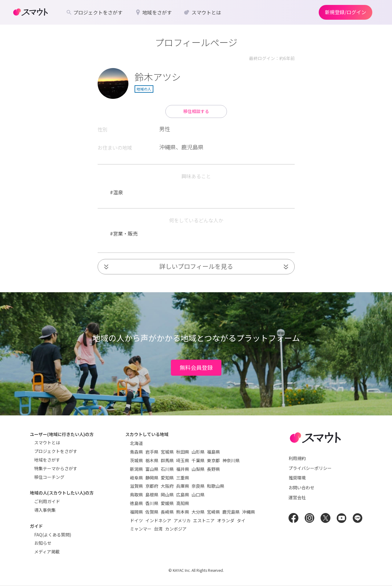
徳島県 (136, 503)
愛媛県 (167, 503)
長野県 (213, 469)
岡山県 (167, 495)
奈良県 (198, 486)
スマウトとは (47, 443)
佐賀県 (152, 512)
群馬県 (167, 460)
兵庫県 (183, 486)
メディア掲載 (47, 552)
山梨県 (198, 469)
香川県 (152, 503)
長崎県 (167, 512)
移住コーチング (49, 477)
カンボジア (176, 529)
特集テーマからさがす (56, 468)
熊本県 (183, 512)
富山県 (152, 469)
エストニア (204, 520)
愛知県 (167, 478)
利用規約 (297, 458)
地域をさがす (47, 460)
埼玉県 (183, 460)
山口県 (198, 495)
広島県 (183, 495)
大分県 (198, 512)
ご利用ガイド (47, 501)
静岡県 (152, 478)
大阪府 (167, 486)
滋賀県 (136, 486)
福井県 (183, 469)
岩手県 (152, 452)
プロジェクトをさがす (56, 451)
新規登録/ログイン (346, 12)
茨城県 (136, 460)
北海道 (136, 443)
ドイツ (136, 520)
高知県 (183, 503)
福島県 (213, 452)
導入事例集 (45, 510)
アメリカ (182, 520)
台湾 (158, 529)
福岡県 (136, 512)
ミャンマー (141, 529)
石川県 (167, 469)
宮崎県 (213, 512)
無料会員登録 (196, 367)
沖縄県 (249, 512)
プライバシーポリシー (310, 468)
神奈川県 (231, 460)
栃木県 (152, 460)
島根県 (152, 495)
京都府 (152, 486)
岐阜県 (136, 478)
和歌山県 (216, 486)
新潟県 (136, 469)
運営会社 (297, 497)
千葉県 (198, 460)
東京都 (213, 460)
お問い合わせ (301, 487)
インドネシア (158, 520)
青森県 (136, 452)
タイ (241, 520)
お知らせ (43, 543)
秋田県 (183, 452)
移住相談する (196, 111)
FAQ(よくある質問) (53, 535)
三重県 (183, 478)
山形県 (198, 452)
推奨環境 (297, 478)
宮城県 (167, 452)
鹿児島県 (231, 512)
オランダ (226, 520)
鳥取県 (136, 495)
